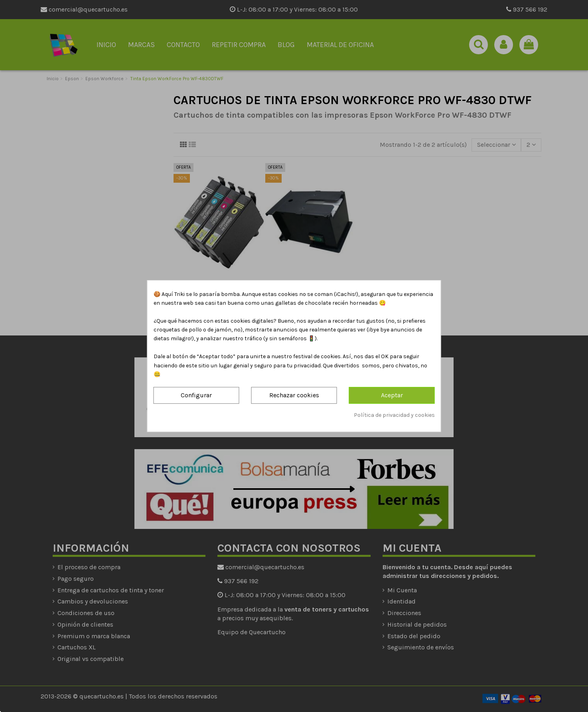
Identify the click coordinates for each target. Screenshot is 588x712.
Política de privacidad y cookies (394, 415)
